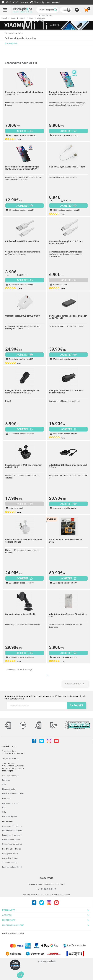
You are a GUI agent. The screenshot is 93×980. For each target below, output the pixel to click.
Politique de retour (10, 854)
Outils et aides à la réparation (20, 38)
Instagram (49, 741)
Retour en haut (75, 684)
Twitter (42, 741)
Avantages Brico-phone (12, 826)
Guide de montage (10, 858)
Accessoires (11, 43)
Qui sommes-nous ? (11, 803)
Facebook (34, 741)
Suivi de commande (11, 776)
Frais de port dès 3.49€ (12, 867)
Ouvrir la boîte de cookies (13, 793)
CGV (4, 812)
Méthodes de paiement (12, 831)
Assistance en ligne (11, 863)
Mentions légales (10, 816)
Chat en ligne (45, 2)
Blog (4, 808)
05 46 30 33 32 (15, 2)
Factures (6, 780)
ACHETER (25, 131)
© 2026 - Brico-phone (46, 961)
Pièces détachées (14, 33)
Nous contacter (9, 789)
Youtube (56, 741)
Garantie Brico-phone (11, 840)
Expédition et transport (12, 835)
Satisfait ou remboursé (12, 844)
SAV (4, 785)
